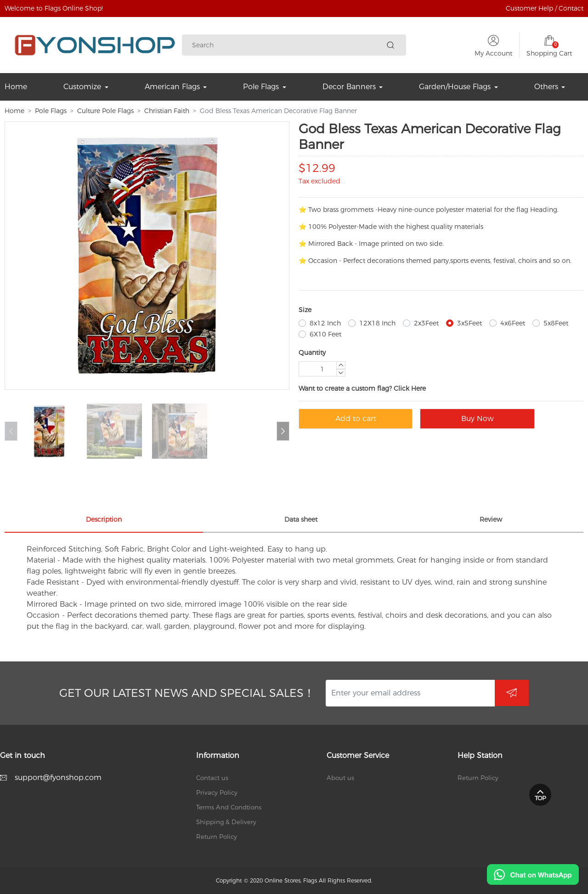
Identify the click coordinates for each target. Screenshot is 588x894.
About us (340, 778)
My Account (493, 53)
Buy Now (478, 419)
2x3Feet (426, 323)
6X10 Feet (325, 334)
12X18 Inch (377, 323)
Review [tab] (491, 519)
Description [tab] (104, 519)
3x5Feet (469, 323)
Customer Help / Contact (545, 8)
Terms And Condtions (229, 807)
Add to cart (356, 419)
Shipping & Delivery (226, 822)
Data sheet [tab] (301, 519)
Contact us (212, 778)
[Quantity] (322, 369)
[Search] (288, 45)
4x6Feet (513, 323)
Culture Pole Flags (105, 111)
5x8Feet (556, 323)
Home (14, 111)
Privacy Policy (217, 792)
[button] (283, 431)
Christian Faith (167, 111)
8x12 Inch (325, 323)
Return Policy (217, 837)
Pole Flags (51, 111)
